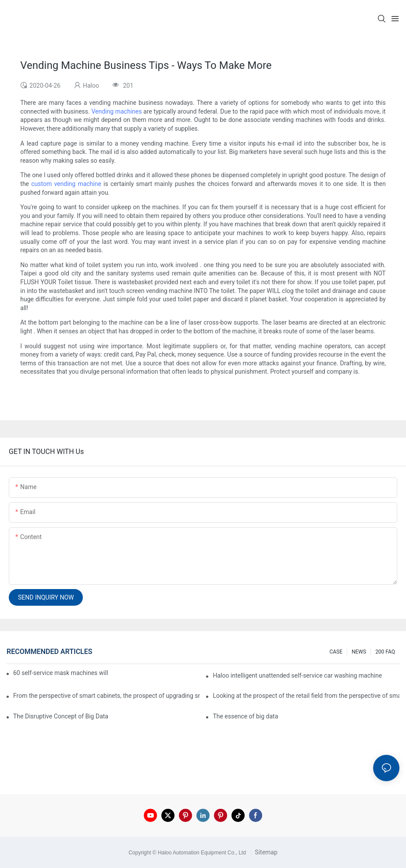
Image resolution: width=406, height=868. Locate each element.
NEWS (359, 652)
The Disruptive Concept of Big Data (61, 716)
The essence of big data (245, 716)
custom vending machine (66, 184)
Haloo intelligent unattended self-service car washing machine (297, 675)
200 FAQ (385, 652)
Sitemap (265, 852)
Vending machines (116, 111)
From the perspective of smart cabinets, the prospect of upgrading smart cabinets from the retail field (107, 696)
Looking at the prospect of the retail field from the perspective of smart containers (306, 696)
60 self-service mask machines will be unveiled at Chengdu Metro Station (61, 673)
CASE (336, 652)
